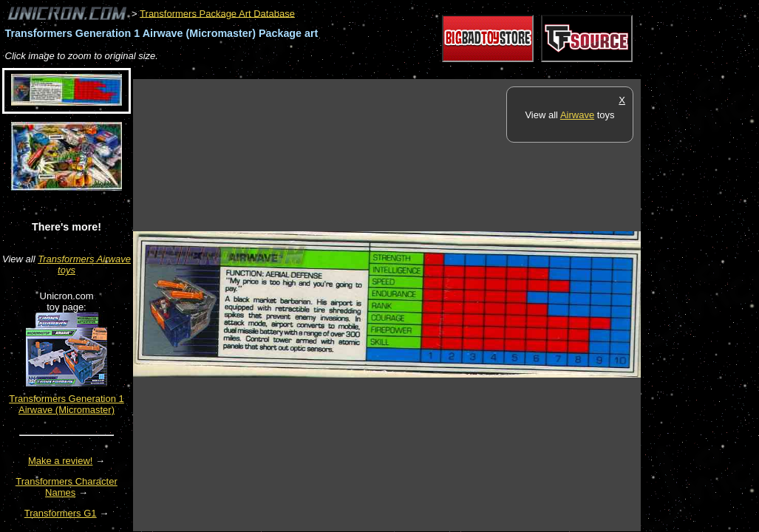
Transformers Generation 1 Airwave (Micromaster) (67, 404)
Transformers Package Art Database (217, 13)
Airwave (577, 115)
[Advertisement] (402, 71)
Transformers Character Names (67, 487)
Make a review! (60, 461)
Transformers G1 (61, 513)
